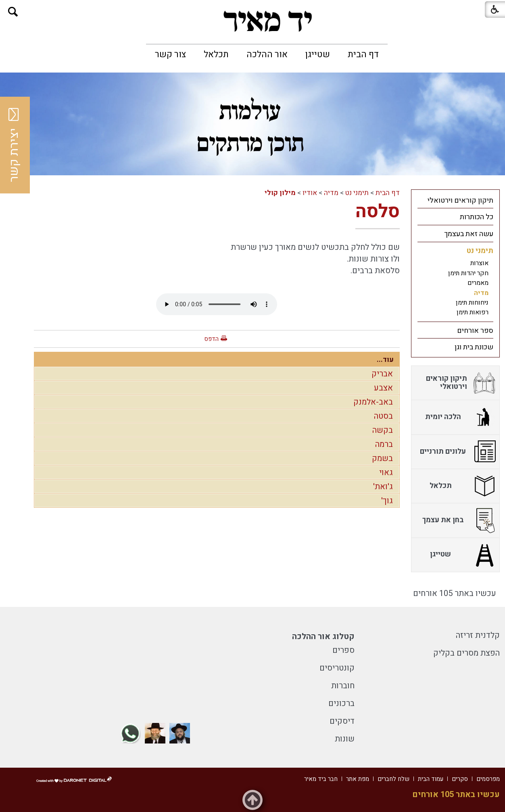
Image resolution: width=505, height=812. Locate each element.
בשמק (382, 458)
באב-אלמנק (373, 402)
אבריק (382, 374)
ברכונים (341, 703)
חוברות (343, 686)
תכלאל (216, 54)
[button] (13, 12)
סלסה (378, 212)
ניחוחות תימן (472, 303)
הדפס (211, 339)
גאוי (386, 472)
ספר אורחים (475, 331)
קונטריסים (337, 668)
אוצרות (479, 263)
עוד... (385, 360)
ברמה (384, 444)
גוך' (387, 501)
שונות (345, 739)
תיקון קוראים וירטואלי (460, 200)
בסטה (383, 416)
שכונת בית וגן (474, 347)
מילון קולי (280, 193)
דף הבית (363, 54)
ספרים (343, 650)
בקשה (383, 430)
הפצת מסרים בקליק (466, 653)
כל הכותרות (477, 217)
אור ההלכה (267, 54)
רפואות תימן (473, 312)
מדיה (331, 193)
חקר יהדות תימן (468, 273)
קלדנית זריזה (478, 635)
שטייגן (318, 54)
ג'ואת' (383, 487)
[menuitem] (363, 54)
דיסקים (342, 721)
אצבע (383, 388)
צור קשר (170, 54)
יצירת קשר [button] (14, 145)
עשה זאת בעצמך (469, 234)
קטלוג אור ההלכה (323, 637)
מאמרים (478, 283)
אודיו (310, 193)
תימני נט (357, 193)
